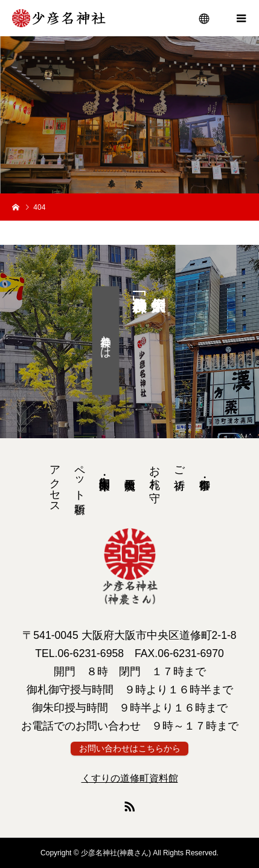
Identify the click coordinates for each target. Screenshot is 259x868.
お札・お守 (155, 471)
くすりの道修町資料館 (130, 778)
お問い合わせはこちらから (130, 749)
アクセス (55, 483)
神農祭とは (106, 341)
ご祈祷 (179, 465)
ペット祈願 (80, 477)
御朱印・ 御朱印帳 (104, 471)
